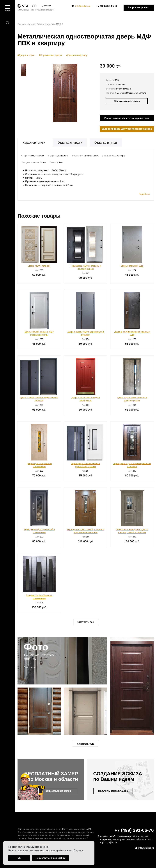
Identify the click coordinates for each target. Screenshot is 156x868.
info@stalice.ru (81, 6)
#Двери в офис (26, 55)
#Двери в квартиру (77, 55)
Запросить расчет (139, 8)
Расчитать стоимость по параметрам (127, 118)
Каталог (32, 24)
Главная (22, 24)
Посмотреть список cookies (51, 858)
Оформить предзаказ (127, 101)
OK (19, 858)
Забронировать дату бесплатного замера (127, 129)
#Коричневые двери (50, 55)
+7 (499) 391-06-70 (107, 6)
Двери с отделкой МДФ (50, 24)
